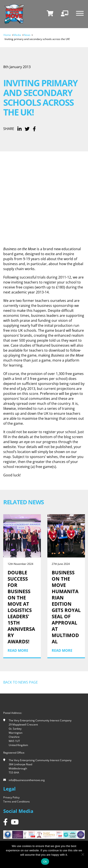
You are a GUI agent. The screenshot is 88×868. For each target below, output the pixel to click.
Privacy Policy (11, 797)
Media (17, 35)
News (27, 35)
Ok (45, 862)
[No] (83, 854)
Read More (18, 650)
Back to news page (21, 682)
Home (7, 35)
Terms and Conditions (17, 802)
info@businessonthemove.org (27, 780)
